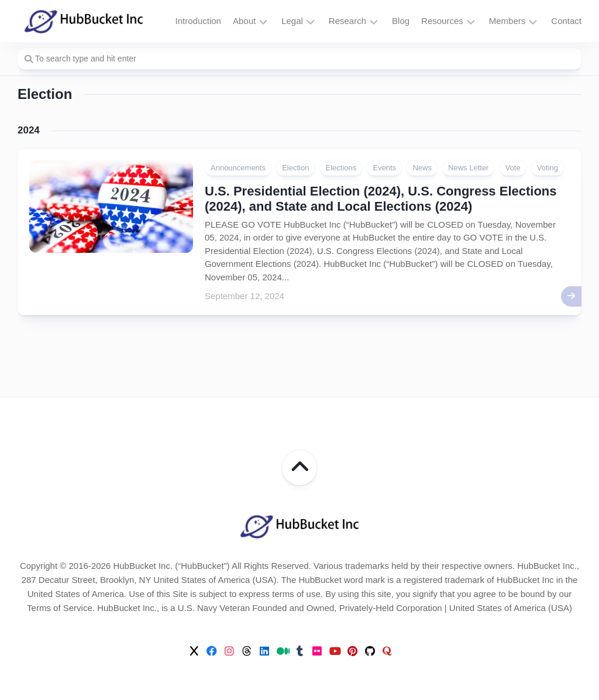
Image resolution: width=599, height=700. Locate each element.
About (244, 21)
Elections (341, 168)
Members (507, 21)
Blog (401, 21)
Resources (442, 21)
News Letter (468, 168)
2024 (29, 130)
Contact (566, 21)
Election (295, 168)
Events (384, 168)
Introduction (198, 21)
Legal (292, 21)
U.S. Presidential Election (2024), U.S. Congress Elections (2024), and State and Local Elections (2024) (381, 199)
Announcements (238, 168)
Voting (548, 168)
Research (347, 21)
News (422, 168)
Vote (513, 168)
